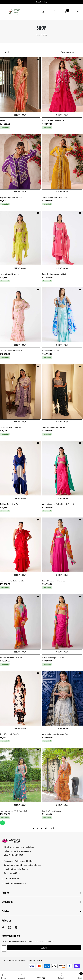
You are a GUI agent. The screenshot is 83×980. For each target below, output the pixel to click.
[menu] (4, 12)
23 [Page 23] (46, 828)
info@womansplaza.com (15, 883)
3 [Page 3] (37, 828)
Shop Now (20, 115)
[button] (41, 976)
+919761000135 (11, 879)
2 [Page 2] (34, 828)
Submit (44, 948)
